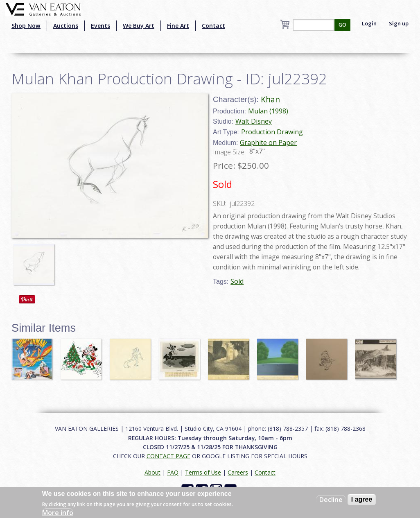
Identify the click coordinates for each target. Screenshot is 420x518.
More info (58, 513)
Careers (238, 472)
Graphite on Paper (268, 143)
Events (100, 26)
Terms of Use (203, 472)
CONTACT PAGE (168, 456)
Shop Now (26, 26)
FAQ (173, 472)
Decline (331, 500)
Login (369, 23)
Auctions (66, 26)
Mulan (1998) (268, 111)
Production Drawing (272, 132)
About (152, 472)
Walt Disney (254, 121)
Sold (237, 281)
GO (342, 25)
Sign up (399, 23)
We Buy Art (139, 26)
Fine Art (178, 26)
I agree (362, 499)
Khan (270, 99)
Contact (213, 26)
